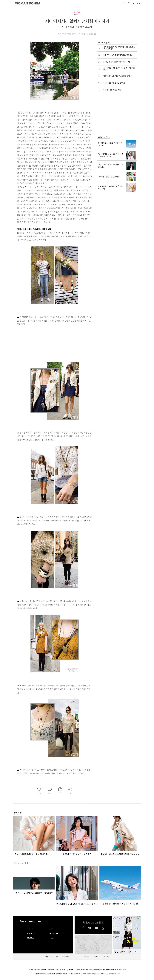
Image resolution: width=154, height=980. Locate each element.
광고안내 (37, 970)
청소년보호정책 (122, 970)
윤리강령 (43, 970)
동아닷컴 (71, 970)
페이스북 (83, 928)
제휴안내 (96, 970)
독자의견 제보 (51, 970)
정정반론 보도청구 (61, 970)
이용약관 (102, 970)
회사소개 (78, 970)
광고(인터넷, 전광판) (87, 970)
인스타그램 (89, 928)
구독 (130, 951)
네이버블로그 (103, 928)
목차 (123, 951)
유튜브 (96, 928)
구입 (136, 951)
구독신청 (31, 970)
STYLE (77, 12)
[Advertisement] (49, 343)
